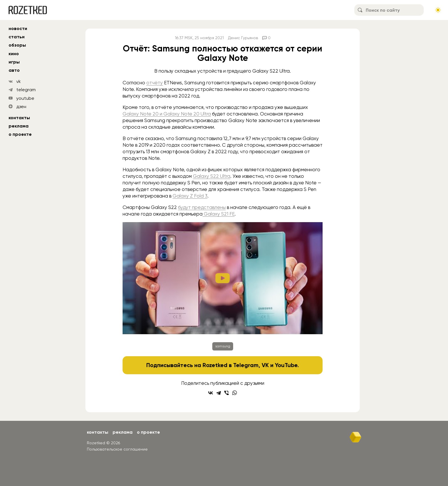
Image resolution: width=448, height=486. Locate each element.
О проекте (20, 134)
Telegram (246, 365)
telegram (26, 90)
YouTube (286, 365)
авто (14, 70)
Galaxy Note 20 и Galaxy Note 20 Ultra (167, 114)
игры (14, 62)
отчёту (155, 83)
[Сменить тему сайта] (438, 10)
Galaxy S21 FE (219, 214)
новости (18, 28)
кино (14, 54)
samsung (223, 346)
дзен (21, 106)
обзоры (17, 45)
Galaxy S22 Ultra (212, 176)
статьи (17, 37)
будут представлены (202, 207)
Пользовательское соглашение (117, 449)
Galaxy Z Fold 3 (190, 196)
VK (265, 365)
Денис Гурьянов (243, 38)
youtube (25, 98)
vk (19, 81)
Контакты (19, 118)
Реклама (19, 126)
